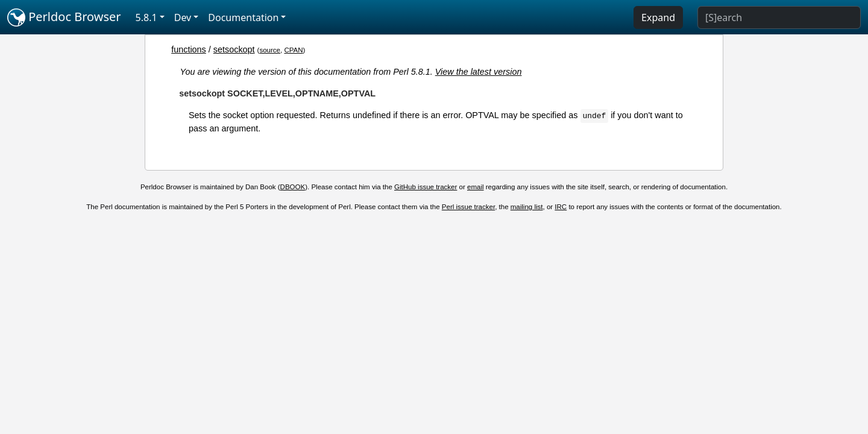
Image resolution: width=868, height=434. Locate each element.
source (270, 50)
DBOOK (293, 187)
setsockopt (234, 49)
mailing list (527, 207)
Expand (658, 17)
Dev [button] (183, 17)
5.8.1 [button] (146, 17)
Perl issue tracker (468, 207)
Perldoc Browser (64, 17)
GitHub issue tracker (426, 187)
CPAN (293, 50)
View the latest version (479, 72)
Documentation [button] (243, 17)
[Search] (779, 17)
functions (189, 49)
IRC (561, 207)
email (476, 187)
